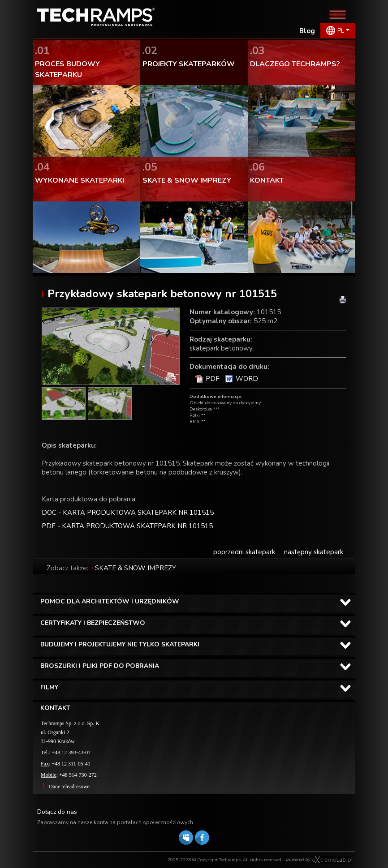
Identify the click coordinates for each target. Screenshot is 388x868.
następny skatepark (314, 552)
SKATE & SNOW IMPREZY (136, 568)
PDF (213, 379)
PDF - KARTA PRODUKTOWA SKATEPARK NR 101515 (127, 526)
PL (341, 31)
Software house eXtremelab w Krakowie (332, 860)
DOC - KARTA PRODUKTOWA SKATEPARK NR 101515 (128, 513)
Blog (307, 31)
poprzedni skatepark (244, 552)
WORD (247, 379)
